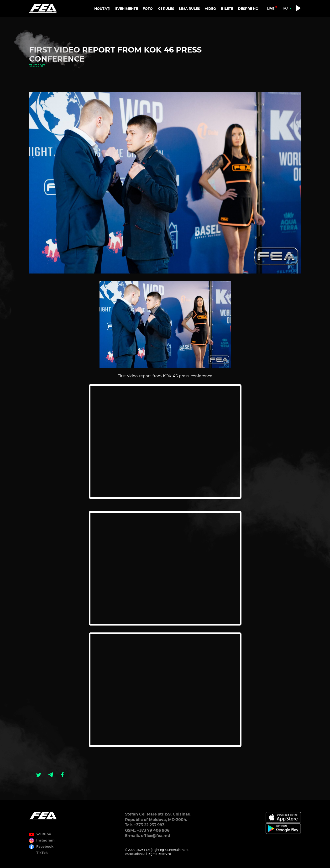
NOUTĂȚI (102, 9)
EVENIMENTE (127, 9)
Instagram (45, 840)
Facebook (45, 847)
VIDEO (210, 9)
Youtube (44, 834)
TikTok (42, 853)
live (271, 8)
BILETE (227, 9)
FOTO (148, 9)
